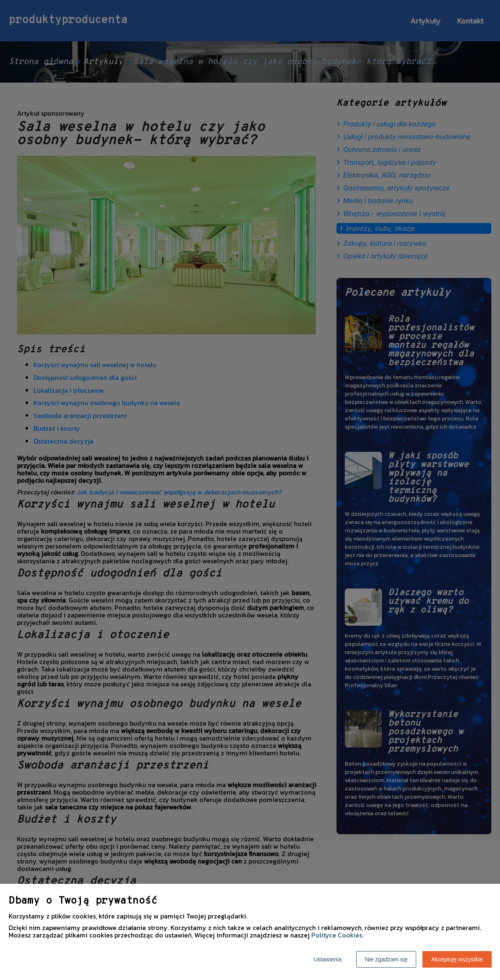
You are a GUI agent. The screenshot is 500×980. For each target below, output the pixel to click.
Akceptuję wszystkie (457, 959)
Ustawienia (327, 959)
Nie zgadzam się (386, 959)
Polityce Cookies (337, 935)
